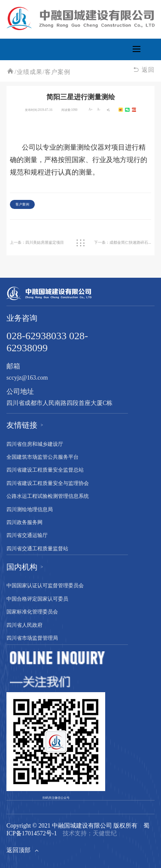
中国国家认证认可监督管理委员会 (45, 586)
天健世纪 (105, 834)
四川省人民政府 (24, 625)
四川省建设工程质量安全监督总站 (45, 470)
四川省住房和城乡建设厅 (35, 444)
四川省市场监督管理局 (32, 638)
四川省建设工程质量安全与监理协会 (48, 483)
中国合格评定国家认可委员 (37, 599)
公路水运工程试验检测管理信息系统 (48, 496)
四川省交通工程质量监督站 (37, 549)
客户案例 (58, 72)
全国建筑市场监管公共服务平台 (43, 457)
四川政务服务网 (24, 523)
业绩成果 (30, 72)
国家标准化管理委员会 (32, 612)
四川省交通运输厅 (27, 535)
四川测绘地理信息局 (30, 510)
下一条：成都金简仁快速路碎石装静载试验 (123, 242)
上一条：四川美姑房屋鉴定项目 (37, 242)
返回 (144, 70)
